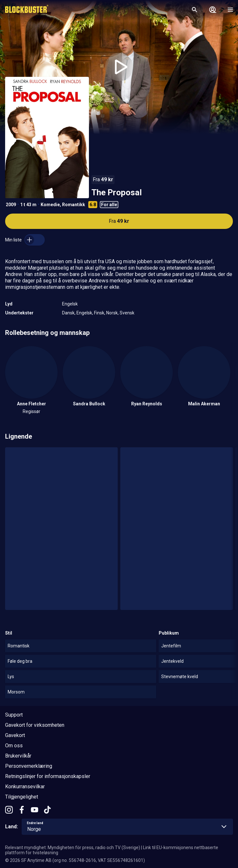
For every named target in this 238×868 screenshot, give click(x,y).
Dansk (68, 313)
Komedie (50, 205)
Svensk (127, 313)
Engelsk (70, 304)
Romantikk (74, 205)
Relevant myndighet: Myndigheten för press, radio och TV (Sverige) (73, 848)
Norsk (112, 313)
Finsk (99, 313)
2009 (11, 205)
